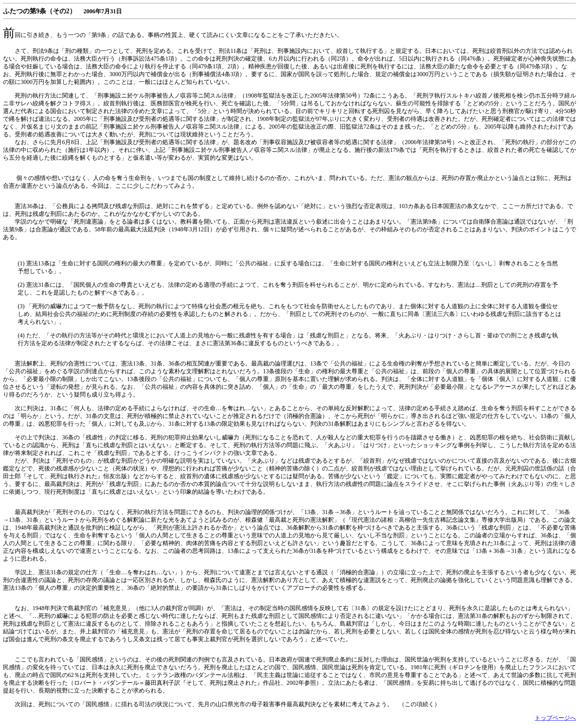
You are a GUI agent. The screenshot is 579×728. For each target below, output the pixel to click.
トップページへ (555, 718)
